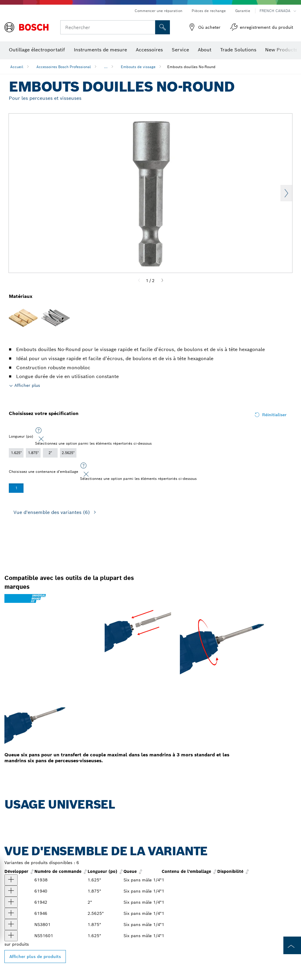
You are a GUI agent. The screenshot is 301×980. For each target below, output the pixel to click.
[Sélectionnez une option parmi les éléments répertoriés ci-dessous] (39, 431)
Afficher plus (27, 385)
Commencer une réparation (158, 11)
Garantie (243, 11)
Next (286, 193)
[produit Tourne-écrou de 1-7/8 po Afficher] (11, 925)
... (106, 67)
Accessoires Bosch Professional (64, 67)
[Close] (41, 439)
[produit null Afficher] (11, 902)
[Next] (162, 281)
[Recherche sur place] (163, 27)
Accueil (17, 67)
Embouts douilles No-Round (191, 67)
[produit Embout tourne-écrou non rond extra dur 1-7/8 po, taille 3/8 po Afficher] (11, 891)
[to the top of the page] (292, 945)
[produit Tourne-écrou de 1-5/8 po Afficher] (11, 936)
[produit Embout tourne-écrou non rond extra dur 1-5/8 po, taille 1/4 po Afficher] (11, 880)
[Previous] (139, 281)
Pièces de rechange (209, 11)
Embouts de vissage (138, 67)
